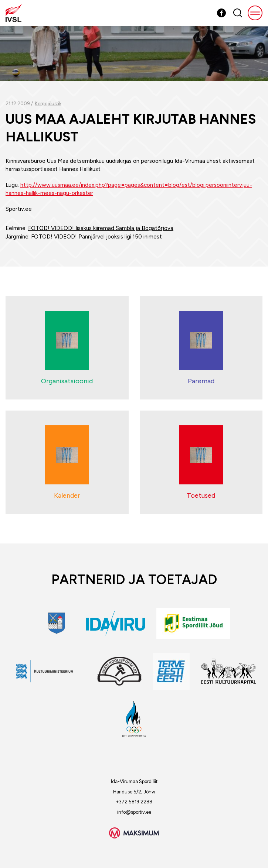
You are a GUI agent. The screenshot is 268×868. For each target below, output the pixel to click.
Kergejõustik (48, 104)
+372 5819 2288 (134, 802)
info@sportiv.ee (134, 812)
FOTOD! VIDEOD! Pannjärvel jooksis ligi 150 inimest (96, 237)
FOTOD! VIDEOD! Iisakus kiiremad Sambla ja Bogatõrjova (101, 228)
